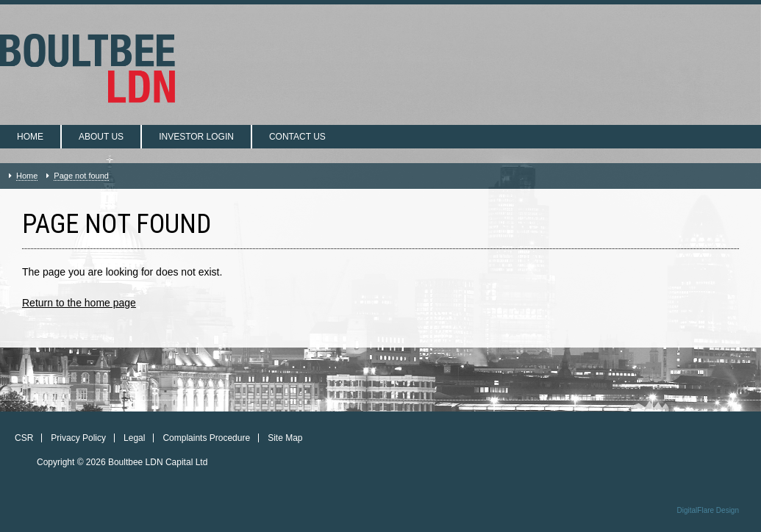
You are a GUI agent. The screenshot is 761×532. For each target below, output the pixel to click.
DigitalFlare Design (708, 510)
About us (101, 137)
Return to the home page (79, 303)
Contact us (297, 137)
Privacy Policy (78, 438)
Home (30, 137)
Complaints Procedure (206, 438)
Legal (134, 438)
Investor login (196, 137)
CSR (24, 438)
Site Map (285, 438)
